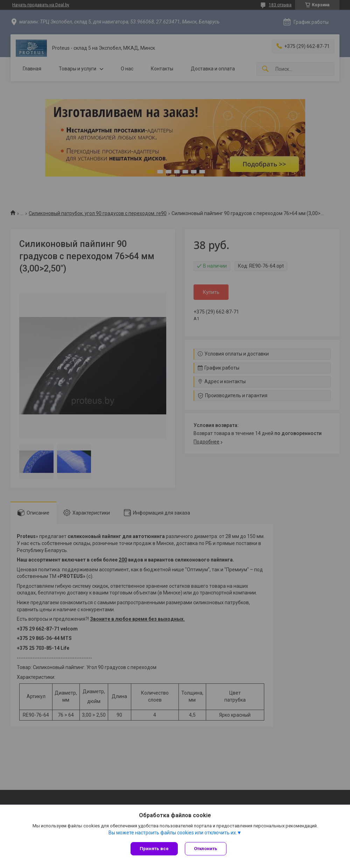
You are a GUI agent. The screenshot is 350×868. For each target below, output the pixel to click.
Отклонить (206, 849)
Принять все (154, 849)
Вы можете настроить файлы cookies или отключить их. (173, 833)
